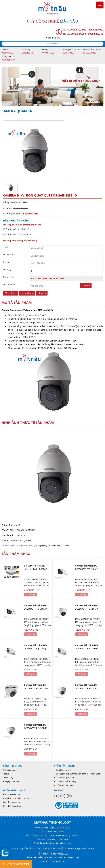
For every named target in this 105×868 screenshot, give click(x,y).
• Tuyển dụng (7, 778)
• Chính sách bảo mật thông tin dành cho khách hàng (77, 774)
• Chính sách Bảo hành (64, 785)
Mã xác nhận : (9, 284)
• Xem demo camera (11, 802)
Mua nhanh (10, 293)
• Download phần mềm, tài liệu (15, 798)
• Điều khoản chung (63, 770)
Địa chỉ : (7, 262)
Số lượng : (8, 269)
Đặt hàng (31, 595)
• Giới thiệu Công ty (10, 770)
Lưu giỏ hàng (27, 293)
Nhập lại (42, 293)
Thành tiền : (8, 277)
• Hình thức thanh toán (11, 806)
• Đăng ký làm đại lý (10, 781)
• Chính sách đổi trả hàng (65, 781)
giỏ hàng (52, 38)
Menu (100, 5)
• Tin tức (5, 774)
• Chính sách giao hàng (64, 778)
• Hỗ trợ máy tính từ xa (11, 795)
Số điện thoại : (10, 254)
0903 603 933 (16, 864)
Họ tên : (7, 247)
